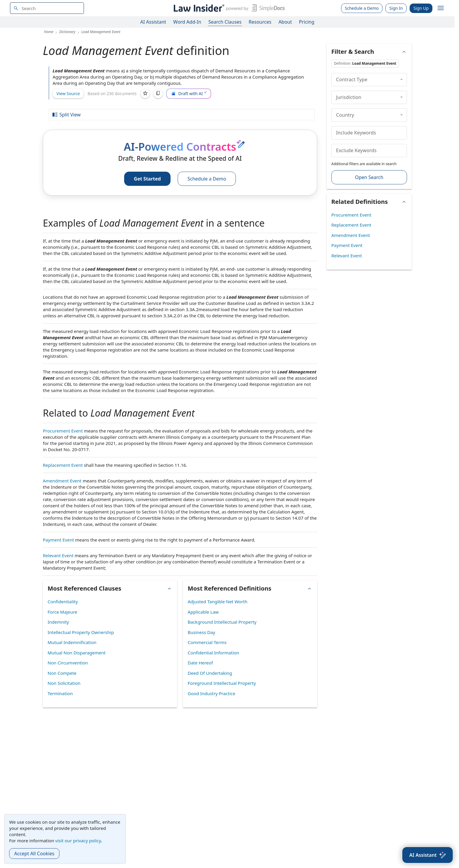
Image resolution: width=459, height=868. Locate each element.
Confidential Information (213, 653)
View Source (68, 94)
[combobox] (47, 8)
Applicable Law (203, 612)
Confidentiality (63, 602)
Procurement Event (63, 431)
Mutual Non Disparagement (77, 653)
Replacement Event (63, 465)
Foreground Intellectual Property (222, 683)
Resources (260, 22)
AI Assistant (153, 22)
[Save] (145, 94)
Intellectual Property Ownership (81, 632)
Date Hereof (200, 663)
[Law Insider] (228, 8)
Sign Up (421, 8)
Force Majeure (62, 612)
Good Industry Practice (211, 693)
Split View (66, 115)
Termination (60, 693)
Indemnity (58, 622)
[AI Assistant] (428, 855)
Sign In (396, 8)
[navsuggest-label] (47, 8)
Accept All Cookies (34, 854)
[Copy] (158, 94)
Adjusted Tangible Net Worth (218, 602)
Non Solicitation (64, 683)
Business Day (201, 632)
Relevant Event (58, 555)
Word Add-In (187, 22)
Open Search (369, 177)
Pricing (307, 22)
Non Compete (62, 673)
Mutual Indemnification (72, 642)
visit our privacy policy (78, 841)
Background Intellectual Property (222, 622)
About (285, 22)
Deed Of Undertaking (210, 673)
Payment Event (58, 540)
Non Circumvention (68, 663)
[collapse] (402, 79)
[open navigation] (441, 8)
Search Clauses (225, 22)
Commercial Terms (207, 642)
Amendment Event (62, 481)
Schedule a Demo (362, 8)
